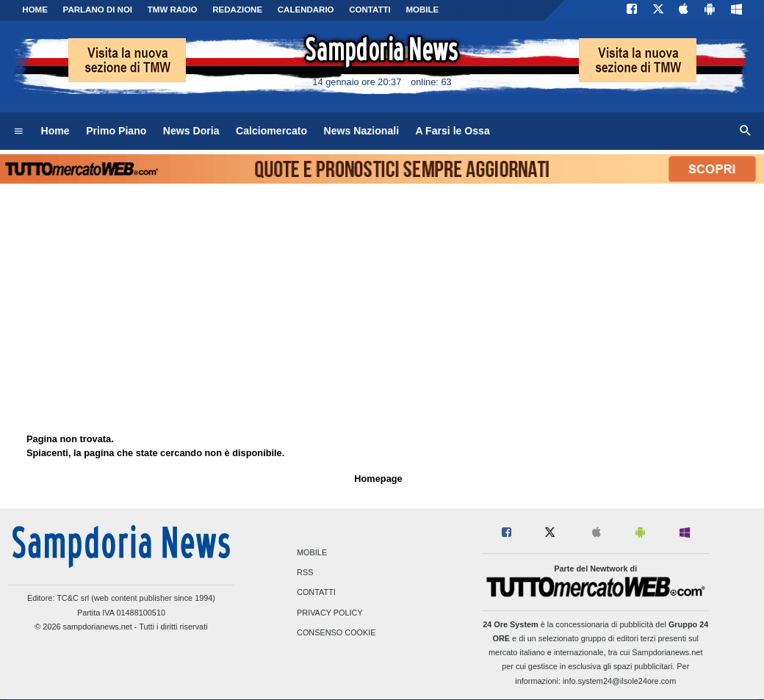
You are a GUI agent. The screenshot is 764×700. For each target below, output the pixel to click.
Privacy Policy (330, 613)
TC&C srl (73, 598)
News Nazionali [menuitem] (362, 131)
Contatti (316, 593)
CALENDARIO (306, 10)
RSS (305, 573)
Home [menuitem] (55, 131)
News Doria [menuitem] (191, 131)
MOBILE (422, 10)
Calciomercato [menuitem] (271, 131)
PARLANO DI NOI (98, 10)
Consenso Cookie (336, 632)
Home (35, 10)
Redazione (237, 10)
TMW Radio (173, 10)
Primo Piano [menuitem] (116, 131)
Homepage (378, 479)
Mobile (312, 552)
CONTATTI (370, 10)
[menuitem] (18, 131)
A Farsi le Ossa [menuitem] (453, 131)
